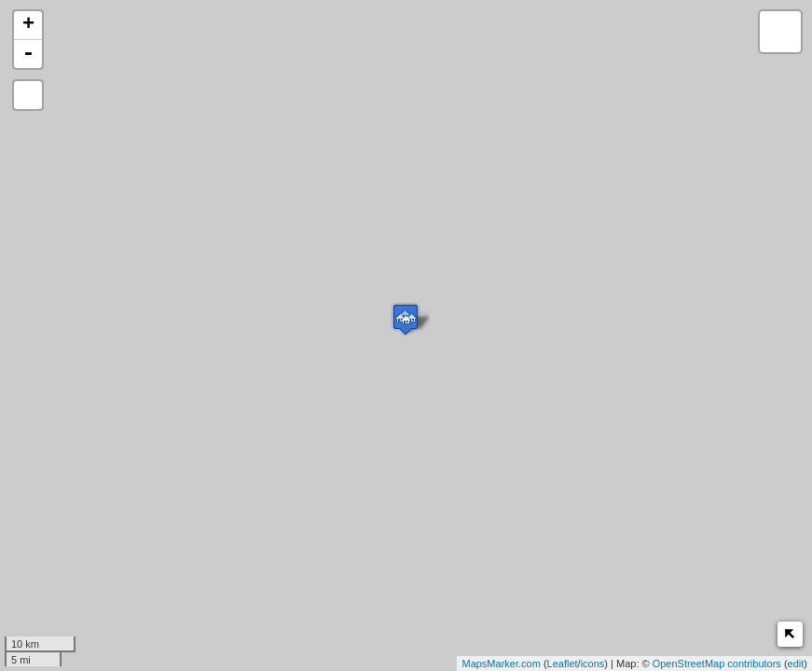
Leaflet (563, 664)
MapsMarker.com (501, 664)
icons (593, 664)
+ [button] (28, 25)
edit (796, 664)
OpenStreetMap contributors (717, 664)
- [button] (28, 54)
